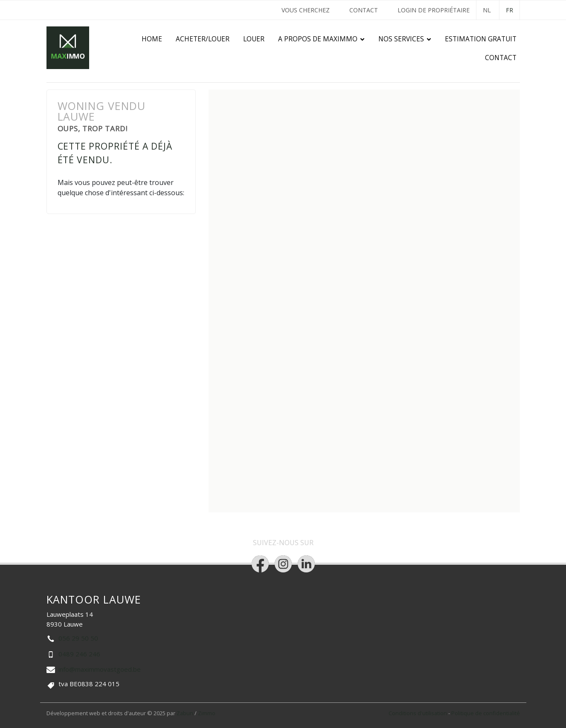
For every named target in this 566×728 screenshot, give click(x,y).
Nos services (401, 39)
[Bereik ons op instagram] (283, 564)
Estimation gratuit (481, 39)
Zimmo (207, 713)
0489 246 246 (79, 654)
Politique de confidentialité (486, 713)
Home (152, 39)
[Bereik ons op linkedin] (306, 564)
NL (487, 10)
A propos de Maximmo (318, 39)
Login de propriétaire (434, 10)
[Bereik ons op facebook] (260, 564)
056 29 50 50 (78, 638)
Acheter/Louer (203, 39)
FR (509, 10)
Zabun (185, 713)
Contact (364, 10)
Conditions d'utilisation (418, 713)
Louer (254, 39)
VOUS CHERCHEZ (306, 10)
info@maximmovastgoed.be (100, 669)
